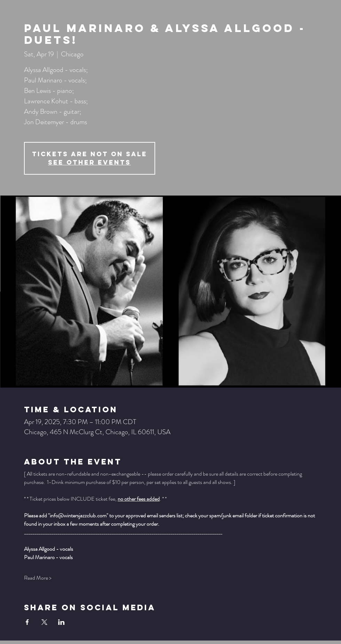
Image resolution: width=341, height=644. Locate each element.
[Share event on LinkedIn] (61, 622)
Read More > (38, 578)
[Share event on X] (44, 622)
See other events (89, 162)
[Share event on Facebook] (27, 622)
